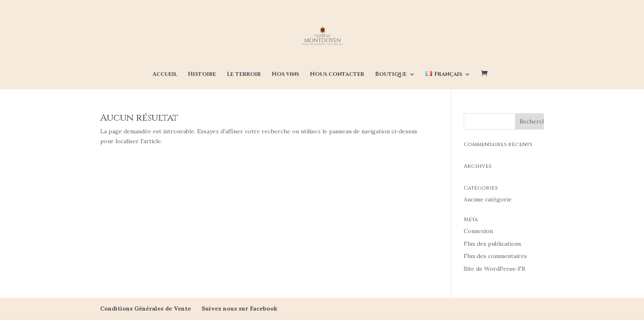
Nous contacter (337, 75)
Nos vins (285, 75)
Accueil (165, 75)
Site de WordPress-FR (494, 269)
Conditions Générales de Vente (146, 309)
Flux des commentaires (495, 256)
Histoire (202, 75)
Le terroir (244, 75)
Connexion (478, 231)
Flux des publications (492, 244)
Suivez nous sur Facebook (239, 309)
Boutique (391, 75)
